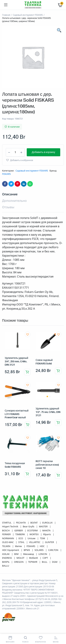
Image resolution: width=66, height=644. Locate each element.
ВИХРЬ (6, 570)
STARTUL (7, 531)
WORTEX (34, 542)
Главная (6, 15)
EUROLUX (48, 531)
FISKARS (6, 182)
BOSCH (6, 538)
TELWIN (7, 554)
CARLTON (54, 558)
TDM (43, 546)
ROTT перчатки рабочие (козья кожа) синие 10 (47, 473)
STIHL (22, 550)
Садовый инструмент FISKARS (28, 15)
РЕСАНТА (21, 531)
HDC (43, 554)
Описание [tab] (10, 202)
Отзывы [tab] (8, 215)
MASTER (44, 534)
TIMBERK (20, 542)
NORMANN (8, 546)
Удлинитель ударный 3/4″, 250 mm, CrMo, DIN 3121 (16, 370)
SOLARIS (39, 558)
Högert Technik (10, 534)
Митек (19, 554)
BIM (17, 562)
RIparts (47, 542)
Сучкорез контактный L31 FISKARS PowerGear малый (17, 422)
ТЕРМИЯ (33, 570)
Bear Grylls (29, 534)
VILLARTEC (35, 550)
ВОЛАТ (34, 531)
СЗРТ (46, 566)
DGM (55, 570)
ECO (21, 546)
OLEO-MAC (8, 550)
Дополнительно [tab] (14, 209)
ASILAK (6, 562)
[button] (19, 168)
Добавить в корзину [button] (27, 380)
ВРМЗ (27, 558)
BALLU (6, 574)
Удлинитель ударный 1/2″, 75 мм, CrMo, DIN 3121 (48, 420)
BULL (45, 570)
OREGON (19, 570)
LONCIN (43, 562)
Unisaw (32, 546)
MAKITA (47, 538)
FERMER (7, 542)
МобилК (34, 566)
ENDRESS (7, 566)
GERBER (19, 538)
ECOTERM (33, 538)
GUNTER (50, 550)
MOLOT (21, 566)
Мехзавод (29, 562)
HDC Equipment (11, 558)
